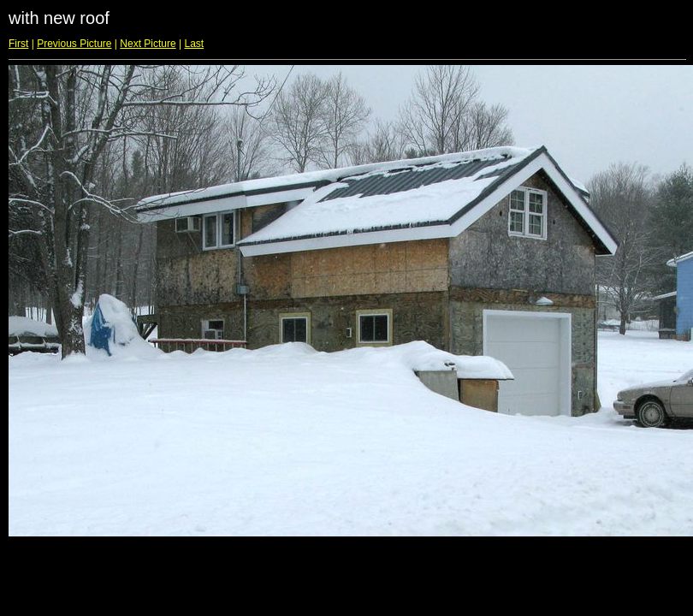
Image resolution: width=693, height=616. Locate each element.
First (18, 44)
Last (194, 44)
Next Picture (148, 44)
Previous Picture (74, 44)
